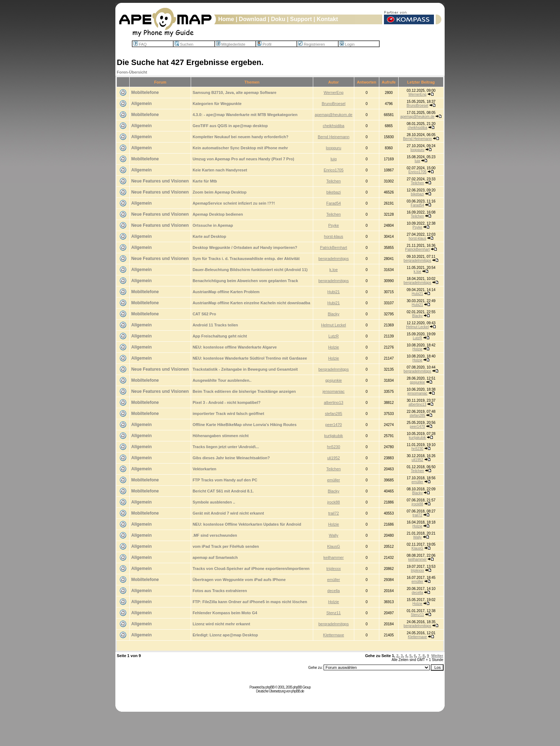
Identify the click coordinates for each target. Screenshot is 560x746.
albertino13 (334, 402)
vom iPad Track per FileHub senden (226, 546)
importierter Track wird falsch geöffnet (228, 414)
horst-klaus (334, 236)
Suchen (184, 44)
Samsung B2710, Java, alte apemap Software (234, 92)
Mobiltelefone (145, 92)
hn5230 (334, 447)
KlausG (334, 546)
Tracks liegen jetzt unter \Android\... (226, 447)
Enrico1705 (334, 170)
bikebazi (334, 192)
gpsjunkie (334, 380)
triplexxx (334, 569)
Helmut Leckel (334, 325)
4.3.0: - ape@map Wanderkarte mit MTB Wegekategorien (245, 115)
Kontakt (327, 19)
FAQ (140, 44)
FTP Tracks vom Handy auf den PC (225, 480)
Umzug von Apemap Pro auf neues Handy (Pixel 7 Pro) (243, 159)
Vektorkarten (204, 469)
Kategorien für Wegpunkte (217, 104)
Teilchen (334, 181)
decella (334, 591)
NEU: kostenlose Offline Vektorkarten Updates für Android (247, 524)
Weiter (437, 656)
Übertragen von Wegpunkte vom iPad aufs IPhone (239, 580)
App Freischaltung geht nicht (220, 336)
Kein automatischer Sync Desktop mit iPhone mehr (240, 148)
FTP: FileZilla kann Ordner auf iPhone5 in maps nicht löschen (250, 602)
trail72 (334, 513)
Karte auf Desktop (209, 236)
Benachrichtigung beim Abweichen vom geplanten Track (245, 281)
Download (252, 19)
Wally (334, 535)
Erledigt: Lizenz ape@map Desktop (225, 635)
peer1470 (334, 425)
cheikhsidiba (334, 126)
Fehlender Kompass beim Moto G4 (225, 613)
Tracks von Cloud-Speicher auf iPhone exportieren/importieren (251, 569)
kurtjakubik (334, 436)
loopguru (334, 148)
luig (333, 159)
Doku (278, 19)
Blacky (334, 314)
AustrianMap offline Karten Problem (226, 292)
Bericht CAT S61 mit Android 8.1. (223, 491)
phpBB (270, 687)
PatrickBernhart (334, 247)
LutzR (334, 336)
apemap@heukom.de (333, 115)
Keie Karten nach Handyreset (220, 170)
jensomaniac (334, 391)
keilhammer (334, 557)
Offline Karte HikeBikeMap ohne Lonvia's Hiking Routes (244, 425)
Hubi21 (334, 292)
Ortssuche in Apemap (213, 225)
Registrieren (311, 44)
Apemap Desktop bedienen (218, 214)
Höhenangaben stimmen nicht (221, 436)
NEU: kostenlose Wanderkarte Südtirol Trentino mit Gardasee (250, 358)
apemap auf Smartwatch (215, 557)
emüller (334, 480)
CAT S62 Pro (204, 314)
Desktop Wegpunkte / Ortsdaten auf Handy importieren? (245, 247)
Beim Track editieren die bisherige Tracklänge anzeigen (244, 391)
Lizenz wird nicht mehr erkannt (221, 624)
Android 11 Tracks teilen (215, 325)
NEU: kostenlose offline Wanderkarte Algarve (235, 347)
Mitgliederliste (231, 44)
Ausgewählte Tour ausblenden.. (222, 380)
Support (301, 19)
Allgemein (141, 104)
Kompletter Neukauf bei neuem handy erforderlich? (240, 137)
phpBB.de (297, 691)
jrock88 (333, 502)
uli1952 (333, 458)
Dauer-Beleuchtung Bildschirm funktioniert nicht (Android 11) (250, 270)
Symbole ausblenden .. (214, 502)
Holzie (334, 347)
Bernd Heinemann (334, 137)
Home (226, 19)
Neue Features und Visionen (160, 181)
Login (347, 44)
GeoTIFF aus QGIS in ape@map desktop (230, 126)
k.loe (333, 270)
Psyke (334, 225)
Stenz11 (334, 613)
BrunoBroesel (334, 104)
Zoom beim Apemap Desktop (219, 192)
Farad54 (333, 203)
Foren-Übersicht (132, 72)
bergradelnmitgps (333, 259)
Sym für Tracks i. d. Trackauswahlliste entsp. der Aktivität (246, 259)
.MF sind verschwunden (215, 535)
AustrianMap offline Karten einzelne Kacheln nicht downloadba (251, 303)
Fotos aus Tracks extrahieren (220, 591)
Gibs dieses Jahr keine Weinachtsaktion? (231, 458)
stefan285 (334, 414)
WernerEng (333, 92)
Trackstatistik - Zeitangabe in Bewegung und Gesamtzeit (245, 369)
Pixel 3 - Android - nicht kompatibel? (226, 402)
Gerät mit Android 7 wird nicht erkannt (228, 513)
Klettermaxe (334, 635)
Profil (264, 44)
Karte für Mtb (205, 181)
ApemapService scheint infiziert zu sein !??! (234, 203)
